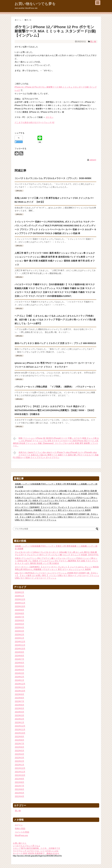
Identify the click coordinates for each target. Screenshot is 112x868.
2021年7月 (20, 786)
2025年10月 (20, 606)
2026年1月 (20, 596)
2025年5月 (20, 624)
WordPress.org (21, 835)
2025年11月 (20, 603)
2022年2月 (20, 761)
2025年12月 (20, 599)
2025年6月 (20, 620)
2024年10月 (20, 649)
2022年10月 (20, 733)
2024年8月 (20, 656)
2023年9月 (20, 694)
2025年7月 (20, 617)
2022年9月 (20, 737)
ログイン (19, 825)
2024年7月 (20, 659)
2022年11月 (20, 730)
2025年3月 (20, 631)
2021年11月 (20, 772)
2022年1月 (20, 765)
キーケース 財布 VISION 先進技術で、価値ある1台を (36, 853)
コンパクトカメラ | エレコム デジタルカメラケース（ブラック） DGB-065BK (53, 178)
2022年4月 (20, 754)
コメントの (22, 832)
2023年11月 (20, 687)
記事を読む (19, 191)
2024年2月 (20, 677)
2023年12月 (20, 684)
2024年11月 (20, 645)
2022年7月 (20, 744)
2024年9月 (20, 652)
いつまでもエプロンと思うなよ (27, 846)
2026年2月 (20, 592)
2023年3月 (20, 715)
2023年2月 (20, 719)
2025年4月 (20, 628)
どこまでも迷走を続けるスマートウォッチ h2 (34, 122)
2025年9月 (20, 610)
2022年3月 (20, 758)
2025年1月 (20, 638)
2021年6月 (20, 789)
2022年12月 (20, 726)
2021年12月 (20, 768)
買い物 (93, 42)
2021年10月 (20, 775)
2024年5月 (20, 666)
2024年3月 (20, 673)
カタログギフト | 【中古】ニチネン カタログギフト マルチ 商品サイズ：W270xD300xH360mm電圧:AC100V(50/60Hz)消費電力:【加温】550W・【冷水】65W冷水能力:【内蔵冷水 (55, 410)
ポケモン (50, 117)
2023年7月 (20, 701)
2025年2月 (20, 635)
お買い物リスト (20, 843)
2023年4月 (20, 712)
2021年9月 (20, 779)
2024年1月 (20, 680)
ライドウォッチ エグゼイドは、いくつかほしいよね (36, 851)
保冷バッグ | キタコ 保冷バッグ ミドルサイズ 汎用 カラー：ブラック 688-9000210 (55, 343)
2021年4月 (20, 796)
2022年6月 (20, 747)
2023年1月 (20, 723)
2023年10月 (20, 691)
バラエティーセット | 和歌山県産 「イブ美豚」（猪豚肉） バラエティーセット (55, 387)
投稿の (20, 829)
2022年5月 (20, 751)
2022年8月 (20, 740)
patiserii (93, 160)
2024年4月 (20, 670)
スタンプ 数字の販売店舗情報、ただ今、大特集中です (37, 848)
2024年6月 (20, 663)
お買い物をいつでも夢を (35, 4)
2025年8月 (20, 613)
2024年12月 (20, 642)
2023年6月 (20, 705)
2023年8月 (20, 698)
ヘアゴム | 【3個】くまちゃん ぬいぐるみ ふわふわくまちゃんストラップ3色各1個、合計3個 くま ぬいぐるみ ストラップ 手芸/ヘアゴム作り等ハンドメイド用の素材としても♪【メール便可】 (55, 320)
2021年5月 (20, 793)
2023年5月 (20, 708)
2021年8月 (20, 782)
